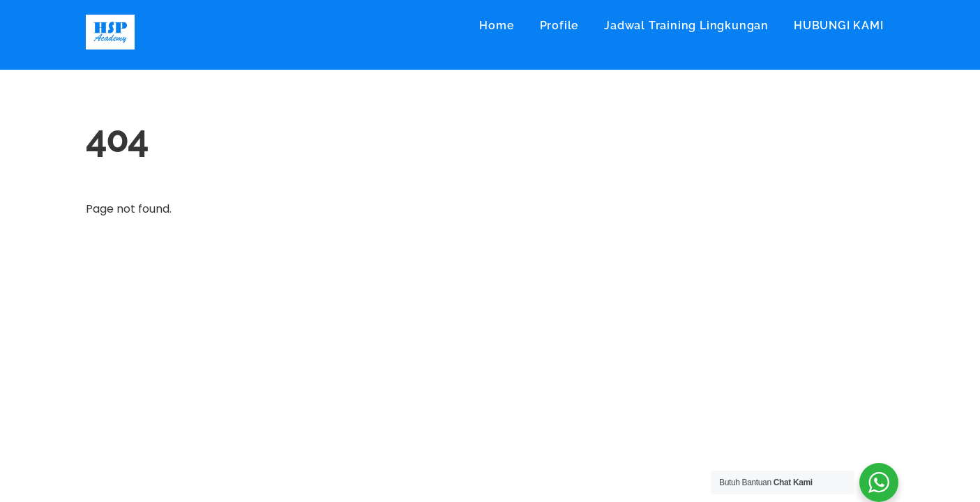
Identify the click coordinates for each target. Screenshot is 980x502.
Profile (560, 25)
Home (497, 25)
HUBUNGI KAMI (839, 25)
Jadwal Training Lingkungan (686, 25)
